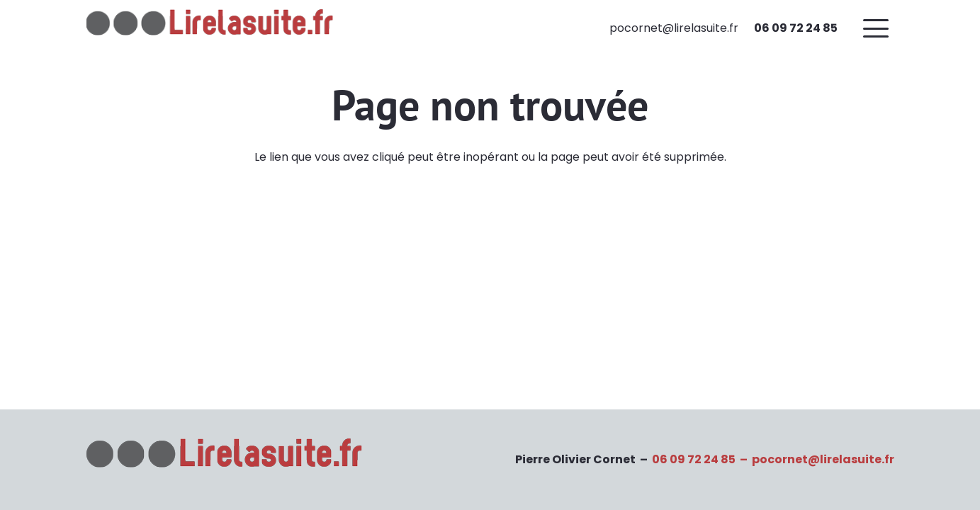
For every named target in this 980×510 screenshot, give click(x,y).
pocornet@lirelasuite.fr (823, 459)
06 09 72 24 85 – (702, 459)
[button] (879, 28)
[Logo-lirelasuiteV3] (214, 28)
